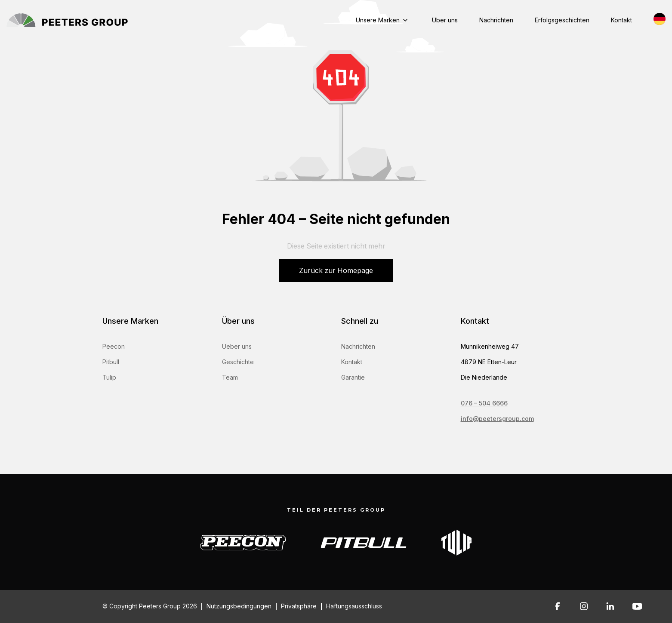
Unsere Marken (378, 20)
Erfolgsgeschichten (562, 20)
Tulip (109, 377)
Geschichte (238, 362)
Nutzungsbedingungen (239, 606)
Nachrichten (496, 20)
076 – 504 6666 (484, 403)
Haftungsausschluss (354, 606)
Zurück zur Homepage (336, 271)
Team (230, 377)
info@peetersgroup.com (497, 419)
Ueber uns (237, 346)
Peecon (114, 346)
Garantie (353, 377)
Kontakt (621, 20)
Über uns (445, 20)
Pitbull (111, 362)
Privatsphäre (299, 606)
